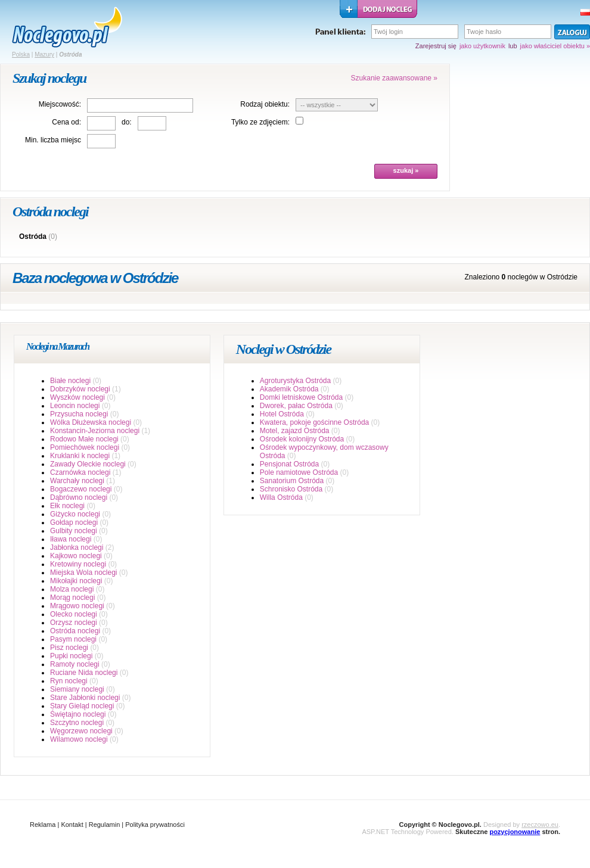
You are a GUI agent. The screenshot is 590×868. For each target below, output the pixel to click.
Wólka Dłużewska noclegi (91, 422)
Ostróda (33, 237)
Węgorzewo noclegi (81, 731)
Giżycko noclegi (75, 514)
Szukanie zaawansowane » (394, 78)
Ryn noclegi (69, 681)
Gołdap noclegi (74, 522)
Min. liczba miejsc (53, 140)
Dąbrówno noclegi (79, 497)
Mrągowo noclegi (77, 606)
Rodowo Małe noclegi (84, 439)
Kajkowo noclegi (76, 556)
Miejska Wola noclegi (84, 573)
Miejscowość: (60, 104)
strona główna (67, 27)
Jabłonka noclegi (77, 547)
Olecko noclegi (74, 614)
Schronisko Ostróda (291, 489)
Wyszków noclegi (77, 397)
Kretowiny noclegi (78, 564)
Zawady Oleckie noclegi (88, 464)
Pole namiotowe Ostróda (299, 472)
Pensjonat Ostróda (289, 464)
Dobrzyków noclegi (80, 389)
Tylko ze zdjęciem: (260, 122)
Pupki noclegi (71, 656)
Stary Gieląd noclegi (82, 706)
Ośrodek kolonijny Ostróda (302, 439)
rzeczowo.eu (540, 825)
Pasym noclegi (73, 639)
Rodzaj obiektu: (265, 104)
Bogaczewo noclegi (81, 489)
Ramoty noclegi (75, 664)
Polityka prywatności (155, 825)
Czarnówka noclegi (80, 472)
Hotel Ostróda (282, 414)
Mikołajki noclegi (76, 581)
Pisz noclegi (69, 648)
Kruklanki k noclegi (80, 456)
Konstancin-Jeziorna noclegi (95, 431)
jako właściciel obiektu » (555, 46)
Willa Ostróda (281, 497)
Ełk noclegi (67, 506)
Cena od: (66, 122)
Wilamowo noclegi (79, 739)
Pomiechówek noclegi (85, 447)
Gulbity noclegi (74, 531)
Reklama (43, 825)
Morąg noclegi (72, 598)
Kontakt (72, 825)
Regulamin (105, 825)
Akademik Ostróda (289, 389)
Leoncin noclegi (75, 406)
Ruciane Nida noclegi (84, 673)
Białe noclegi (70, 381)
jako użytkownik (482, 46)
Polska (21, 55)
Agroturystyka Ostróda (295, 381)
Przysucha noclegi (79, 414)
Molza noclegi (72, 589)
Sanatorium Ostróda (292, 481)
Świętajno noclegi (78, 714)
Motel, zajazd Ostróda (295, 431)
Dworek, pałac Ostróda (296, 406)
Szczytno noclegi (77, 723)
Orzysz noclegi (74, 623)
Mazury (44, 55)
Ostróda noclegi (75, 631)
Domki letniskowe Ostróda (301, 397)
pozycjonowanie (515, 832)
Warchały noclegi (77, 481)
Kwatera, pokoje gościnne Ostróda (314, 422)
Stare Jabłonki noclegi (85, 698)
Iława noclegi (71, 539)
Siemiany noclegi (77, 689)
